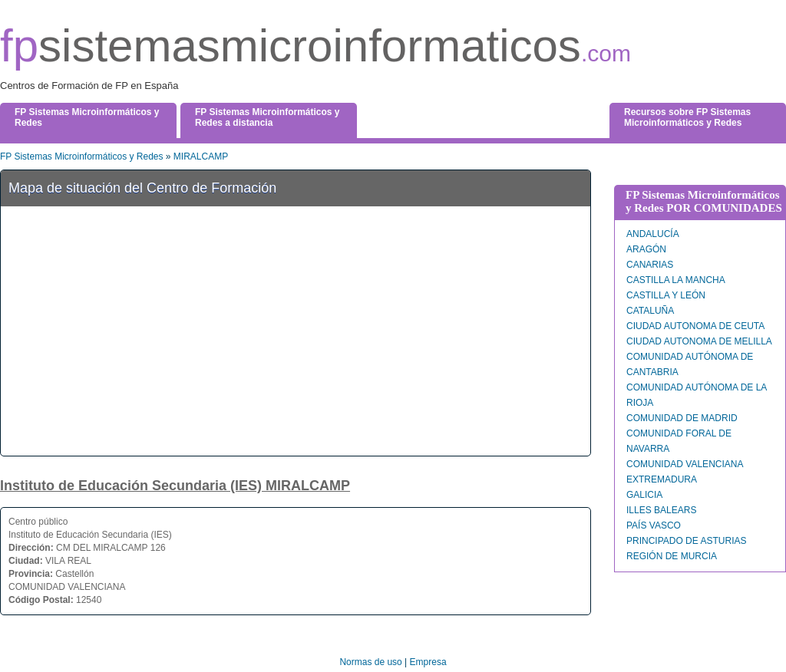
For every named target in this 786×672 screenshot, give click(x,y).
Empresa (428, 662)
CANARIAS (650, 265)
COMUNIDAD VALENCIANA (685, 464)
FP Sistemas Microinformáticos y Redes (82, 156)
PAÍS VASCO (654, 525)
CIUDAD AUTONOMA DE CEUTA (695, 326)
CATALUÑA (650, 311)
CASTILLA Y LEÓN (666, 295)
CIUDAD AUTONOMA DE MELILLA (699, 341)
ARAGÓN (646, 249)
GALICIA (644, 495)
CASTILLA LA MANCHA (676, 280)
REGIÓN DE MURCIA (672, 556)
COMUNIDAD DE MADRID (682, 418)
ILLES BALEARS (661, 510)
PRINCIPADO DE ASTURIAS (686, 541)
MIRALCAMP (201, 156)
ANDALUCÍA (653, 234)
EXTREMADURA (662, 479)
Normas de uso (370, 662)
